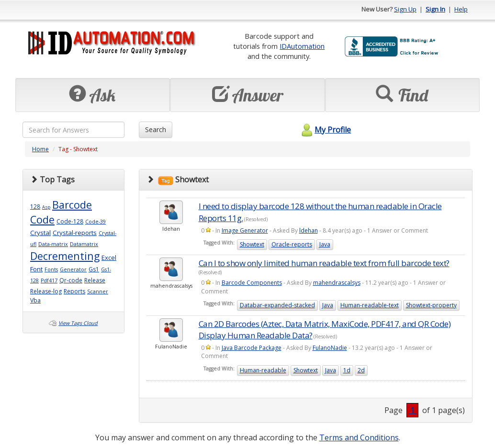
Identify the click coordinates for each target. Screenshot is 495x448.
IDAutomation (302, 46)
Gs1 (94, 269)
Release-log (46, 291)
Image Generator (245, 230)
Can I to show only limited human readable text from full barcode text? (324, 263)
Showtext (252, 244)
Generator (73, 269)
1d (347, 370)
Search (156, 129)
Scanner (98, 291)
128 (35, 207)
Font (36, 269)
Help (461, 9)
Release (95, 280)
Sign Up (405, 9)
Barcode (72, 205)
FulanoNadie (330, 348)
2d (361, 370)
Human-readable (263, 370)
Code (42, 219)
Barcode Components (252, 283)
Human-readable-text (370, 305)
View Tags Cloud (78, 323)
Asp (46, 207)
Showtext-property (431, 305)
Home (40, 149)
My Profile (325, 130)
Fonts (51, 269)
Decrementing (65, 256)
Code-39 (96, 222)
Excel (109, 258)
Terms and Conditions (359, 437)
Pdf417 (49, 280)
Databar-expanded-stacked (277, 305)
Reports (74, 291)
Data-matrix (53, 244)
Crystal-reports (75, 233)
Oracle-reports (292, 244)
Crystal (40, 233)
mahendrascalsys (337, 283)
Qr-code (71, 280)
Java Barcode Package (252, 348)
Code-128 (70, 221)
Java (325, 244)
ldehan (309, 230)
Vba (35, 300)
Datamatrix (84, 244)
